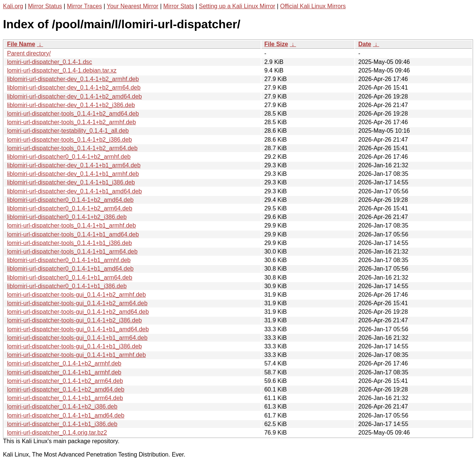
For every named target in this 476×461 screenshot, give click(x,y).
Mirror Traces (84, 6)
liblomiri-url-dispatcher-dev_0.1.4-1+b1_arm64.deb (74, 165)
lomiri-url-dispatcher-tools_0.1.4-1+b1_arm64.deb (72, 252)
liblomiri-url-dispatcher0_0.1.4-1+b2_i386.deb (67, 217)
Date (365, 44)
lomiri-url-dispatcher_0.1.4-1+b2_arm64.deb (65, 381)
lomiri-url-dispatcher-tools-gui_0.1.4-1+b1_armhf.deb (76, 355)
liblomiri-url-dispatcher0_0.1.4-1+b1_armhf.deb (69, 260)
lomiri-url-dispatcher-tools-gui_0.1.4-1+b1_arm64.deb (77, 338)
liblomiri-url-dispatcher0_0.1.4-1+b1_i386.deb (67, 286)
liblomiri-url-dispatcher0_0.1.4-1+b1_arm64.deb (70, 278)
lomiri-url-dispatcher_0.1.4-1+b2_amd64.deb (66, 389)
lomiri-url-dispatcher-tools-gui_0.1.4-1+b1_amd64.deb (78, 329)
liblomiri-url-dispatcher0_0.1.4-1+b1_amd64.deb (70, 269)
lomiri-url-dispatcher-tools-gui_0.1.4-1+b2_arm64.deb (77, 303)
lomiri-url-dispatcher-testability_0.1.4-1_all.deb (68, 131)
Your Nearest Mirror (133, 6)
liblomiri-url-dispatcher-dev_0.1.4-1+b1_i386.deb (71, 182)
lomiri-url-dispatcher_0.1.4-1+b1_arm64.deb (65, 398)
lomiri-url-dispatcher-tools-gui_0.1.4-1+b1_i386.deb (74, 346)
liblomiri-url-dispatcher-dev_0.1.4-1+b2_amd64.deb (74, 96)
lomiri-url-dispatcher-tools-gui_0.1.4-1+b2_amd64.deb (78, 312)
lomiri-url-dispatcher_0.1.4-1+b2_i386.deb (62, 407)
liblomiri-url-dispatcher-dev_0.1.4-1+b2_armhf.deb (73, 79)
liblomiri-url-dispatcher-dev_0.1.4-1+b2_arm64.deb (74, 88)
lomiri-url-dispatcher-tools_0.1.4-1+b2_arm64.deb (72, 148)
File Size (276, 44)
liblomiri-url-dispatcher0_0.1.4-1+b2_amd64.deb (70, 200)
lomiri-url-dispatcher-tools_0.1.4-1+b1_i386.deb (70, 243)
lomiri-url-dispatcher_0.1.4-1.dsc (50, 62)
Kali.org (13, 6)
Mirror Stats (179, 6)
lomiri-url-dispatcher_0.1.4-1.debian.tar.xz (62, 70)
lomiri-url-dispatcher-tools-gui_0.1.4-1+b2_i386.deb (74, 320)
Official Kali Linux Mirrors (313, 6)
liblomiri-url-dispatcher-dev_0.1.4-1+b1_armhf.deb (73, 174)
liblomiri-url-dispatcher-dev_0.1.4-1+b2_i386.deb (71, 105)
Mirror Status (45, 6)
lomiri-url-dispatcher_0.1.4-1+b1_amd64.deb (66, 415)
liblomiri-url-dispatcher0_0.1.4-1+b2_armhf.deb (69, 157)
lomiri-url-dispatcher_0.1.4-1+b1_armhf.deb (64, 372)
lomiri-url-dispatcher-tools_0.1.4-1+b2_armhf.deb (71, 122)
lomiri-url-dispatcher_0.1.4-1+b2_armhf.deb (64, 363)
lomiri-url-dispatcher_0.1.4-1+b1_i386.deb (62, 424)
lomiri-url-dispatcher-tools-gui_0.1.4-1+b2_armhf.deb (76, 295)
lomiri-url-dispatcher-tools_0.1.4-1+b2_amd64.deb (73, 114)
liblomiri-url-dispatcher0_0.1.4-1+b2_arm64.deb (70, 208)
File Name (21, 44)
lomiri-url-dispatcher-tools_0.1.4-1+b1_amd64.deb (73, 234)
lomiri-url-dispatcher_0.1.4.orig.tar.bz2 (57, 433)
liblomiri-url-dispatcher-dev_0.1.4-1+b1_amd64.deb (74, 191)
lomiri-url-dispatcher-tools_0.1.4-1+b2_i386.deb (70, 140)
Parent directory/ (29, 53)
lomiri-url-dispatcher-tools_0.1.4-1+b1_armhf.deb (71, 225)
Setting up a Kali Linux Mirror (237, 6)
